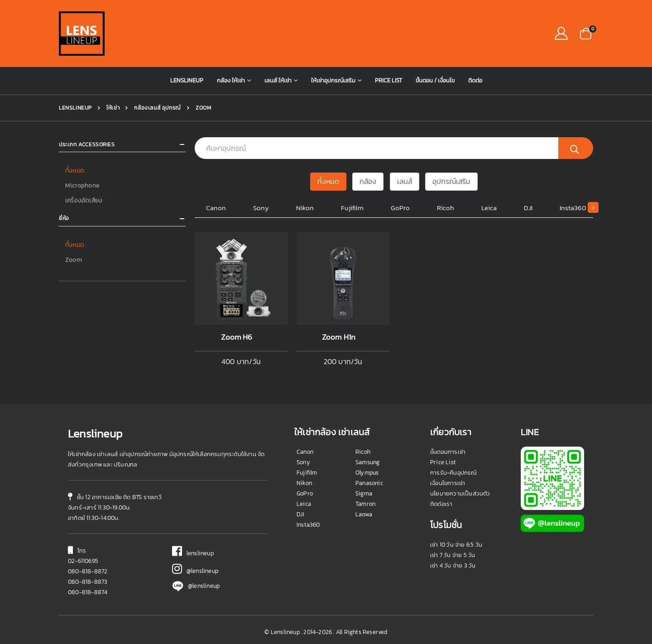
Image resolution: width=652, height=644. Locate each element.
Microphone (82, 185)
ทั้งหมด (75, 171)
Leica (489, 208)
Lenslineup (187, 80)
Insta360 (573, 208)
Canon (216, 208)
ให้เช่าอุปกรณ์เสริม (333, 80)
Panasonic (369, 483)
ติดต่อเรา (441, 504)
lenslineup (193, 553)
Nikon (305, 208)
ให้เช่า (113, 108)
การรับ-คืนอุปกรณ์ (453, 473)
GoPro (400, 208)
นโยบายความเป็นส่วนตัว (460, 493)
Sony (261, 208)
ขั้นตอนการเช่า (448, 452)
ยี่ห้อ (64, 218)
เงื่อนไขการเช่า (448, 483)
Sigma (364, 493)
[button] (586, 33)
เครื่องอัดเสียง (84, 199)
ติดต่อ (475, 80)
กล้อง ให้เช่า (231, 80)
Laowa (364, 514)
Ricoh (446, 208)
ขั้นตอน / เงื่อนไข (435, 80)
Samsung (367, 462)
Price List (388, 80)
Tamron (365, 504)
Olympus (367, 473)
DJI (528, 208)
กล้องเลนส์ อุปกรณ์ (157, 108)
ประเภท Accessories (87, 145)
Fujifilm (352, 208)
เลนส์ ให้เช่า (278, 80)
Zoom (74, 257)
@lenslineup (195, 571)
